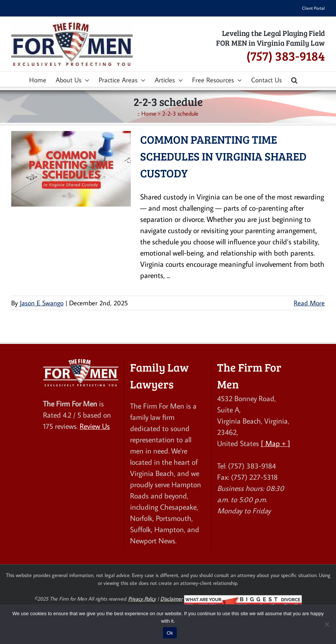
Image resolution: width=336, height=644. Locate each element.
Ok (170, 633)
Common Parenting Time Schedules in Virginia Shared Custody (223, 156)
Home (149, 113)
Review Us (95, 426)
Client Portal (313, 8)
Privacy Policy (142, 599)
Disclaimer (171, 599)
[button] (294, 79)
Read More (309, 303)
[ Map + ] (275, 443)
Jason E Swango (42, 303)
